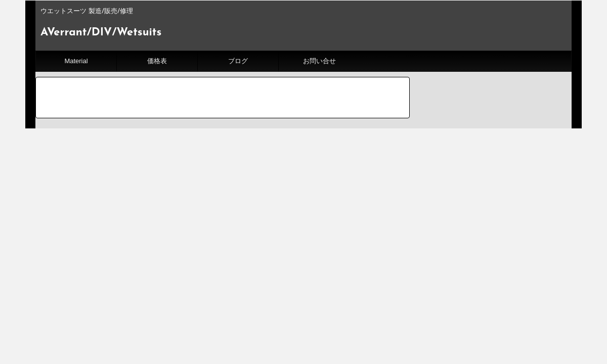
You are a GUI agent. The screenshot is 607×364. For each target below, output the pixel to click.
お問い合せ (319, 61)
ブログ (238, 61)
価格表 (157, 61)
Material (76, 61)
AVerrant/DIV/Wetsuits (101, 33)
